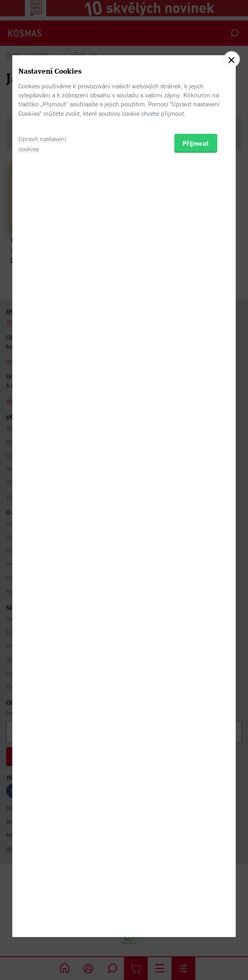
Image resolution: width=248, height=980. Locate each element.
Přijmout (196, 532)
